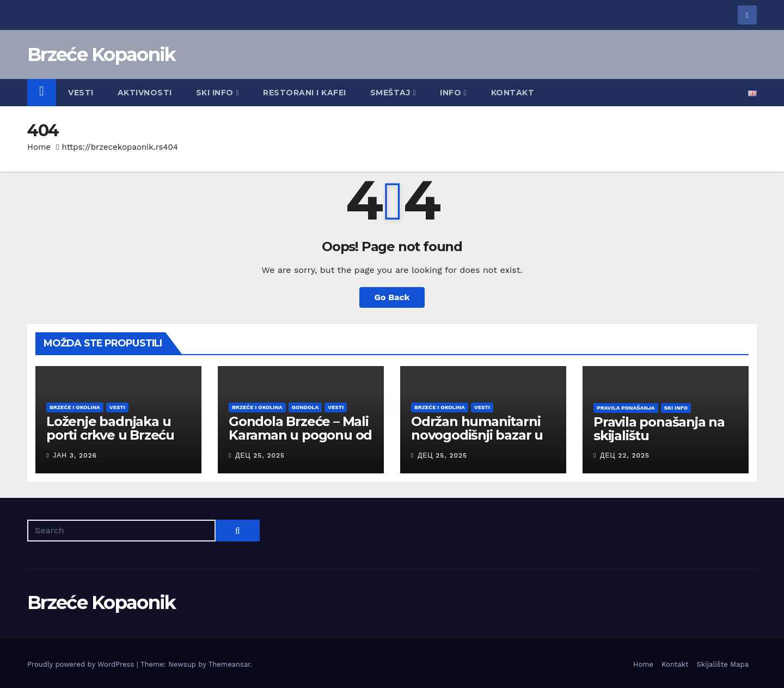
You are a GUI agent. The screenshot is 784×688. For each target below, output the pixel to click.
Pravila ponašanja (626, 408)
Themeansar (229, 664)
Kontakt (513, 93)
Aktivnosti (145, 93)
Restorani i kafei (305, 93)
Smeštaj (393, 93)
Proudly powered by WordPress (82, 664)
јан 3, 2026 (75, 455)
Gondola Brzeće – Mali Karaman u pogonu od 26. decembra (300, 435)
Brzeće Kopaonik (102, 54)
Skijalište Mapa (722, 664)
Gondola (305, 407)
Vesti (81, 93)
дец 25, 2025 (260, 455)
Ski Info (218, 93)
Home (39, 147)
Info (454, 93)
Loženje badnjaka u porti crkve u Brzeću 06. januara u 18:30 (110, 435)
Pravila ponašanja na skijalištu (659, 429)
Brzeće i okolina (75, 407)
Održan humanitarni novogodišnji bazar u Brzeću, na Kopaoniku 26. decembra (481, 442)
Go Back (392, 297)
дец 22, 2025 (625, 455)
